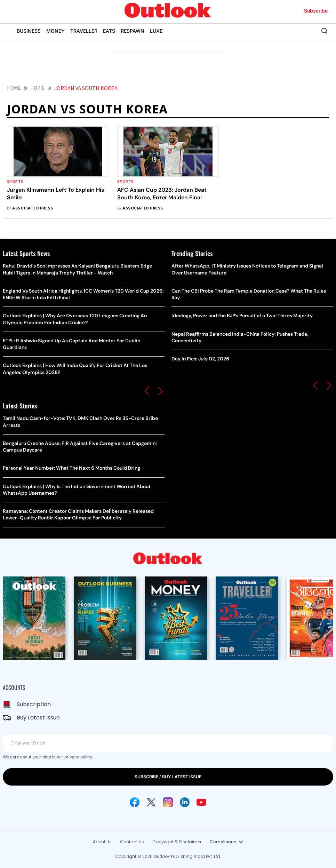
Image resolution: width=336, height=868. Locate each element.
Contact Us (132, 842)
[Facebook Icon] (135, 802)
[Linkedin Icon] (185, 802)
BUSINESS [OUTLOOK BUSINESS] (29, 31)
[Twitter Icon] (151, 802)
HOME (14, 88)
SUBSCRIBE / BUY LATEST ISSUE (168, 777)
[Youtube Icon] (201, 802)
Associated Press (33, 208)
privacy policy (78, 757)
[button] (147, 391)
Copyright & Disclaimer (177, 842)
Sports (15, 182)
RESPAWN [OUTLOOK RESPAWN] (133, 31)
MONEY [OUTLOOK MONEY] (55, 31)
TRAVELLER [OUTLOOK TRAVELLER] (84, 31)
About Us (102, 842)
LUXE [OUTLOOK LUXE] (156, 31)
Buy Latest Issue (38, 718)
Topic (38, 88)
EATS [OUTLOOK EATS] (109, 31)
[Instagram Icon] (168, 802)
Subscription (34, 704)
